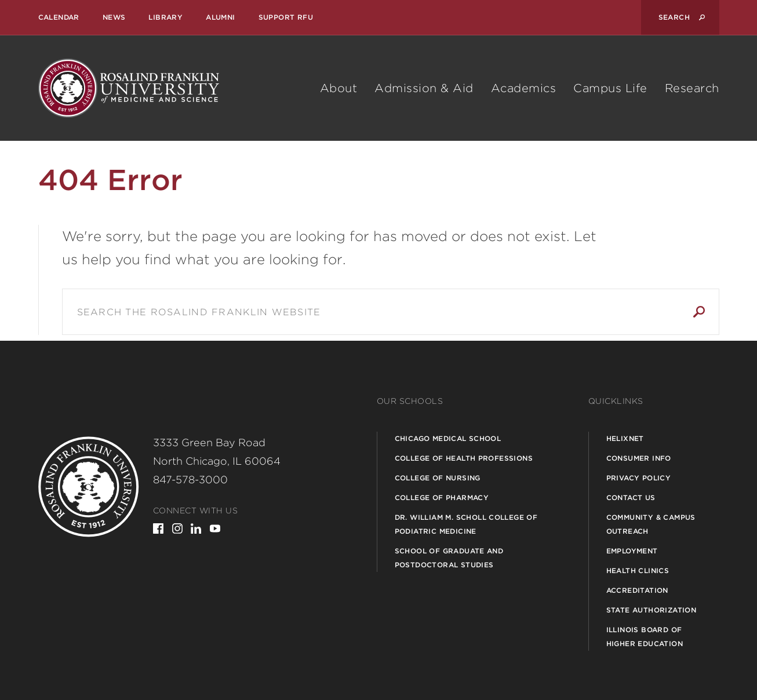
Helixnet (625, 438)
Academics (524, 88)
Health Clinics (638, 570)
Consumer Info (639, 458)
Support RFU (286, 17)
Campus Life (610, 88)
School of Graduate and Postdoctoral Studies (449, 558)
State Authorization (652, 610)
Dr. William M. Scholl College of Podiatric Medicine (466, 524)
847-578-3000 (190, 480)
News (114, 17)
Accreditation (637, 590)
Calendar (59, 17)
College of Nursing (438, 478)
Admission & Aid (424, 88)
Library (165, 17)
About (339, 88)
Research (692, 88)
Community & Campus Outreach (651, 524)
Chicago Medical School (448, 438)
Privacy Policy (639, 478)
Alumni (220, 17)
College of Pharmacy (442, 497)
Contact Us (631, 497)
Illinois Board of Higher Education (645, 637)
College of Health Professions (464, 458)
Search (699, 312)
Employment (632, 551)
